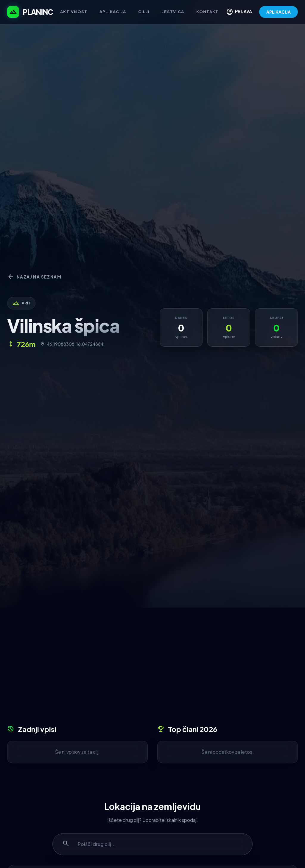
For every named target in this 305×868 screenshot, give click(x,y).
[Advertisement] (152, 668)
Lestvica (173, 12)
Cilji (144, 12)
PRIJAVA (239, 12)
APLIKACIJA (278, 12)
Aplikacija (113, 12)
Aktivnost (74, 12)
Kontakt (207, 12)
